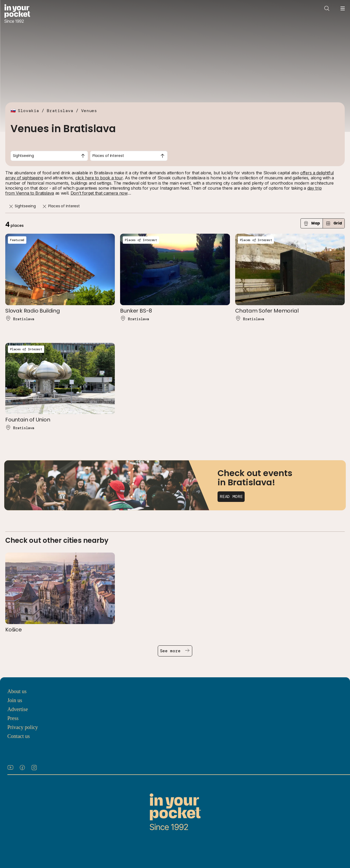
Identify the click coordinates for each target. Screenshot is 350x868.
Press (13, 718)
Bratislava (60, 111)
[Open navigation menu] (343, 8)
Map (312, 223)
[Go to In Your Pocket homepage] (17, 14)
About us (17, 691)
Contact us (19, 736)
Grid (334, 223)
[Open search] (327, 8)
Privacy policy (23, 727)
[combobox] (49, 156)
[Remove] (11, 206)
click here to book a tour (99, 178)
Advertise (18, 709)
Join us (15, 700)
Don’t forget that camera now (99, 193)
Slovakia (28, 111)
